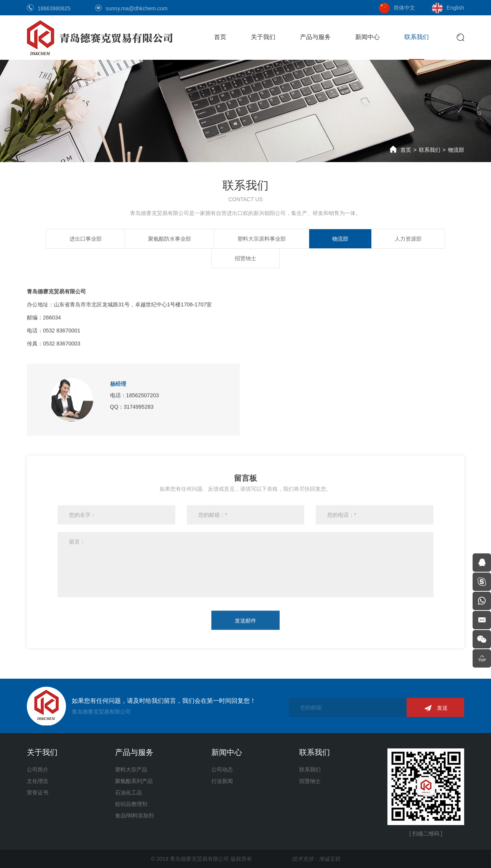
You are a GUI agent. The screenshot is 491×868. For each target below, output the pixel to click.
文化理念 (38, 781)
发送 (442, 708)
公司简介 (38, 770)
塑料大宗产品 (131, 770)
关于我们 (263, 37)
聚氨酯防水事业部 (170, 238)
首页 (220, 37)
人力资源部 (408, 238)
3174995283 (138, 401)
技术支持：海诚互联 (316, 859)
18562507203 (143, 389)
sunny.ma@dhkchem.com (137, 8)
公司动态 (222, 770)
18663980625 (54, 8)
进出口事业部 (86, 238)
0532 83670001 (62, 325)
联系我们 (417, 37)
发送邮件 (245, 615)
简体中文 (404, 8)
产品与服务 (315, 37)
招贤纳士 (245, 258)
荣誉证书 (38, 793)
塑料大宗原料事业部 (262, 238)
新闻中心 (367, 37)
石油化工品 (129, 793)
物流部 (456, 150)
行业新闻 (222, 781)
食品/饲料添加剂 (135, 815)
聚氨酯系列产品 (134, 781)
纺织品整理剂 (131, 804)
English (455, 8)
